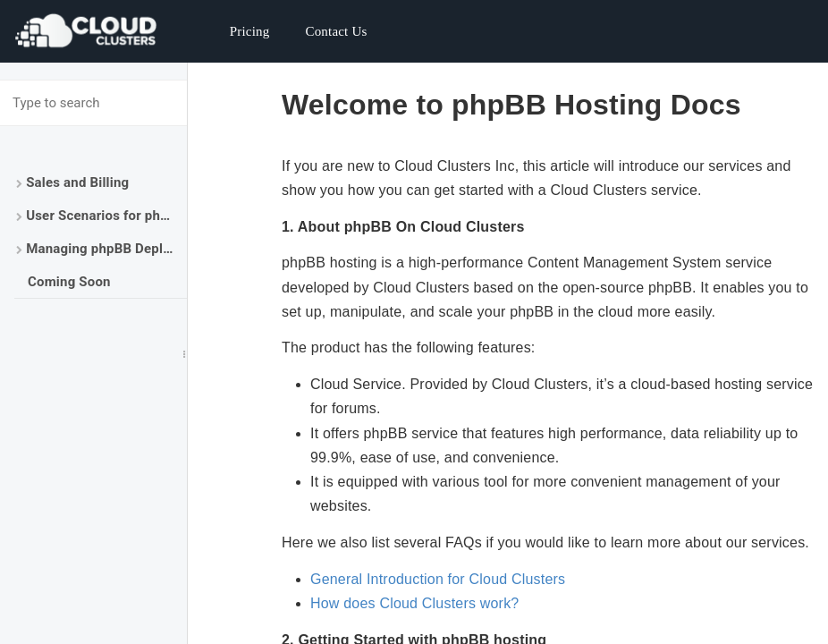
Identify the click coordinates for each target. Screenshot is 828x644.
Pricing (250, 31)
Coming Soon (69, 282)
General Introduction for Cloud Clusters (438, 579)
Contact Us (336, 31)
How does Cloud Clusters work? (414, 603)
